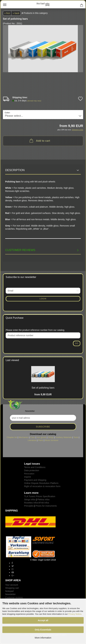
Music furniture (52, 440)
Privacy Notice (75, 614)
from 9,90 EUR (43, 394)
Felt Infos (45, 503)
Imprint (27, 477)
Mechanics (24, 437)
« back (16, 13)
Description (15, 170)
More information (43, 638)
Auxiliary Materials (63, 437)
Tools (76, 437)
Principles (29, 506)
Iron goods (41, 437)
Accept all (43, 620)
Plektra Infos (43, 500)
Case (32, 437)
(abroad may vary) (34, 101)
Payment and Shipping (35, 480)
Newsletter (10, 594)
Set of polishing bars (43, 388)
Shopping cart (12, 588)
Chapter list (12, 437)
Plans (41, 440)
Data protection (32, 470)
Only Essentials (43, 630)
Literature (32, 440)
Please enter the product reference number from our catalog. (35, 330)
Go (77, 343)
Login (43, 299)
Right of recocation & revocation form (42, 486)
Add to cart (39, 141)
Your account (12, 585)
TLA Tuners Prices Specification (40, 496)
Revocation (29, 474)
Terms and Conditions (35, 467)
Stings (51, 437)
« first (7, 13)
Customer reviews (20, 250)
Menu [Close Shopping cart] (5, 5)
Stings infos (30, 500)
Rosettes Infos (31, 503)
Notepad (9, 591)
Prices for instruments (46, 506)
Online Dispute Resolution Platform (41, 483)
